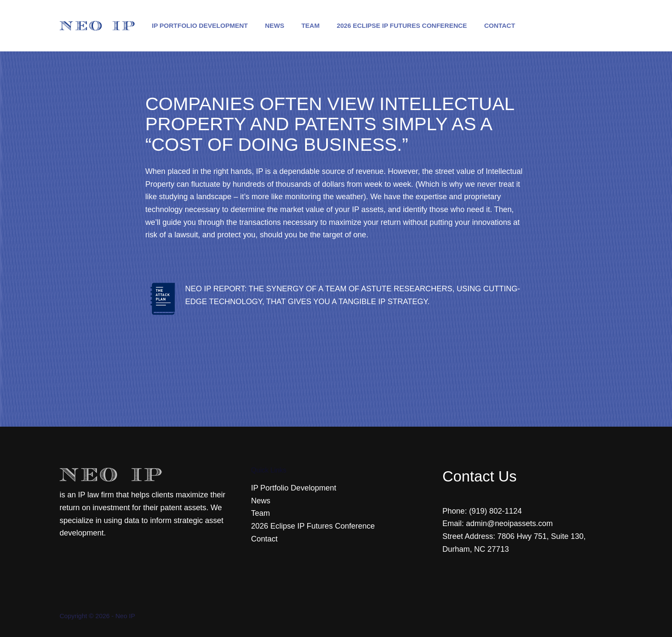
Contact (500, 25)
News (274, 25)
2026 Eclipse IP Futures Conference (402, 25)
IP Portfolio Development (200, 25)
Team (310, 25)
